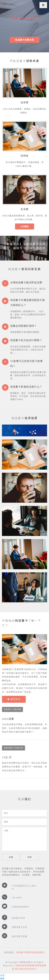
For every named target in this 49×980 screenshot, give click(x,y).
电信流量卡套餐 (19, 936)
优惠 (11, 857)
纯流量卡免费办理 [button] (25, 40)
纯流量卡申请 (18, 918)
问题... (24, 839)
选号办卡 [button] (14, 699)
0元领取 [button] (25, 226)
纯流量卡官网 (23, 952)
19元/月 (7, 757)
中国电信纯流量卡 (21, 907)
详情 (30, 857)
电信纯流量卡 (38, 952)
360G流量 (8, 719)
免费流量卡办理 (19, 927)
